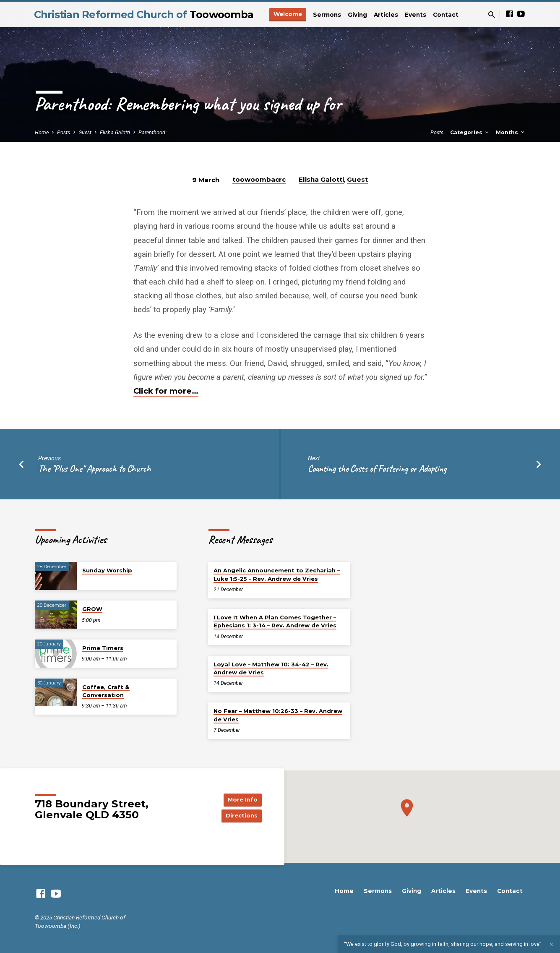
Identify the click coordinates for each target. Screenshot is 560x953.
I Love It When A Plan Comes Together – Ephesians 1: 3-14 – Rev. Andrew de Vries (275, 621)
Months (511, 132)
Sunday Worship (107, 570)
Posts (64, 132)
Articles (386, 15)
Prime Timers (103, 648)
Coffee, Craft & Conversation (106, 691)
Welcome (288, 14)
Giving (357, 15)
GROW (92, 609)
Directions (240, 816)
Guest (85, 132)
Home (42, 132)
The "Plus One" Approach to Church (95, 469)
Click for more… (166, 391)
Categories (470, 132)
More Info (240, 799)
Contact (446, 15)
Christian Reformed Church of (144, 14)
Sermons (327, 15)
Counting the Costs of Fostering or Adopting (377, 469)
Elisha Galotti (115, 132)
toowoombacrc (259, 179)
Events (415, 15)
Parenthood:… (154, 132)
